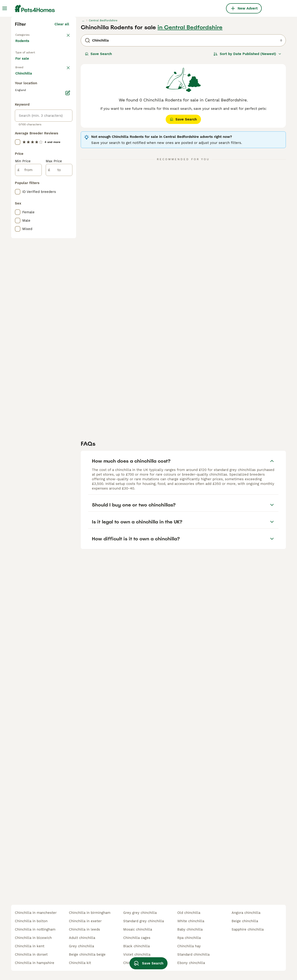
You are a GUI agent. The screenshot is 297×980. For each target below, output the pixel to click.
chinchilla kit (80, 963)
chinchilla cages (137, 938)
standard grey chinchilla (144, 921)
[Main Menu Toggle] (5, 8)
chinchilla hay (189, 946)
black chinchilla (136, 946)
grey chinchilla (81, 946)
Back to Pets (27, 115)
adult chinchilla (82, 938)
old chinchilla (189, 913)
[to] (59, 367)
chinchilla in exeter (85, 921)
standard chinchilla (193, 954)
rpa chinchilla (189, 938)
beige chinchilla (245, 921)
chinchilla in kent (30, 946)
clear (65, 161)
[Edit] (68, 290)
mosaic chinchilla (138, 929)
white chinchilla (191, 921)
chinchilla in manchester (36, 913)
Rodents (23, 126)
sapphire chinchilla (248, 929)
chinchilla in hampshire (35, 963)
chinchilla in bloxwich (33, 938)
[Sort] (247, 135)
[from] (28, 367)
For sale (26, 148)
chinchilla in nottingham (35, 929)
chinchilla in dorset (31, 954)
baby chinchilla (190, 929)
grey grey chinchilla (140, 913)
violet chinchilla (137, 954)
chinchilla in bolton (31, 921)
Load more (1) (57, 269)
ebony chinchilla (191, 963)
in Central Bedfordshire (190, 108)
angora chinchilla (246, 913)
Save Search (98, 135)
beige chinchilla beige (87, 954)
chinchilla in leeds (84, 929)
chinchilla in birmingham (90, 913)
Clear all (62, 105)
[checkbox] (18, 185)
